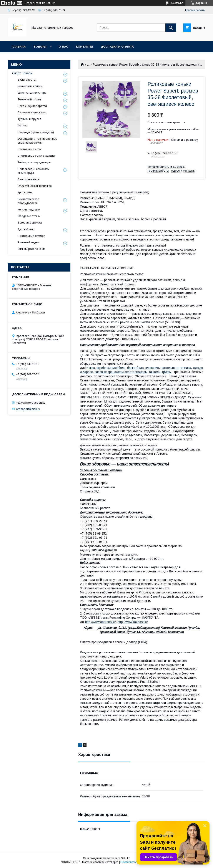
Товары (40, 47)
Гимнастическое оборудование (28, 201)
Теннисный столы (29, 99)
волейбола (118, 368)
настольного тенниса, (176, 368)
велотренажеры (136, 372)
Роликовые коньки (30, 86)
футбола (103, 368)
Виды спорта (27, 80)
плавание (152, 368)
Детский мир (26, 229)
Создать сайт (33, 3)
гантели (155, 372)
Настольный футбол (32, 236)
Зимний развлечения (32, 249)
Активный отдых (29, 242)
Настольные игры (29, 149)
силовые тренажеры (109, 372)
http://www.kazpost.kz (133, 622)
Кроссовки (25, 192)
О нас (63, 47)
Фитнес (22, 125)
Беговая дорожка (30, 223)
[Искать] (171, 28)
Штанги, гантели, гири (32, 93)
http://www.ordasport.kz (31, 403)
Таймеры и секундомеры (34, 162)
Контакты (85, 47)
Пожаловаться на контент (136, 862)
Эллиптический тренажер (35, 186)
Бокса (91, 368)
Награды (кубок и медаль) (36, 132)
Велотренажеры (29, 179)
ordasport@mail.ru (28, 409)
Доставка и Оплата (117, 47)
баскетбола (135, 368)
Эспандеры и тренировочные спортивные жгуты (37, 141)
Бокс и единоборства (32, 106)
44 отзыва (177, 3)
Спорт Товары (22, 73)
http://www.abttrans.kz (101, 622)
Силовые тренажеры (32, 112)
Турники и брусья (29, 119)
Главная (19, 47)
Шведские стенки (29, 216)
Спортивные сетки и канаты (36, 156)
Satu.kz (126, 858)
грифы (167, 372)
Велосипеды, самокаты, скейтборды (34, 171)
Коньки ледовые (29, 210)
